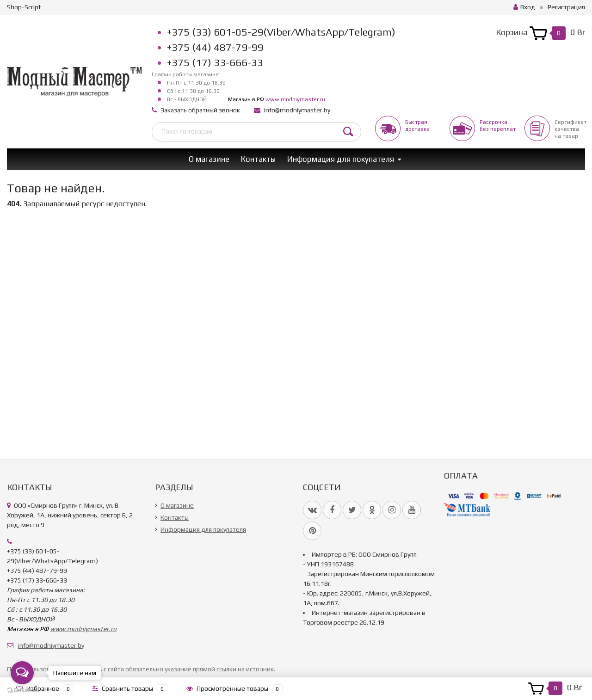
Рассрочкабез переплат (498, 126)
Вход (524, 7)
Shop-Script (24, 7)
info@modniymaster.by (297, 110)
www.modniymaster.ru (295, 99)
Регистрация (566, 7)
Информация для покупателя (341, 159)
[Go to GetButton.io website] (22, 691)
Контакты (258, 159)
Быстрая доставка (417, 126)
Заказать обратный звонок (200, 110)
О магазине (209, 159)
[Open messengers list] (22, 673)
